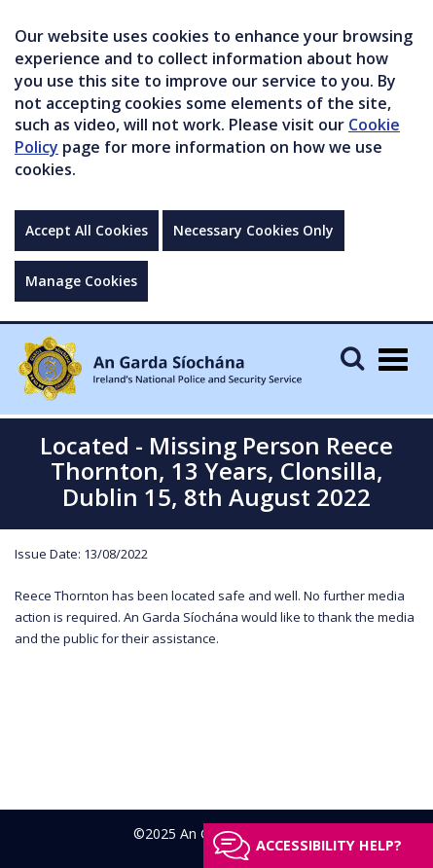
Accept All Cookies (87, 230)
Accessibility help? (329, 845)
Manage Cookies (81, 281)
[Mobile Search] (352, 358)
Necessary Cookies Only (253, 230)
